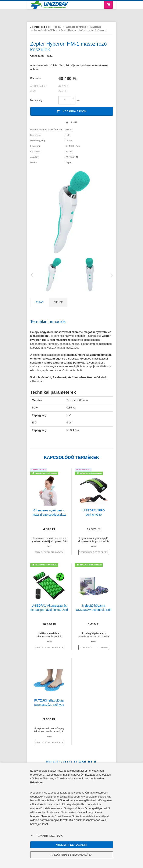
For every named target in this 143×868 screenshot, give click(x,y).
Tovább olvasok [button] (47, 836)
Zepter (69, 162)
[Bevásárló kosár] (108, 5)
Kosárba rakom (71, 111)
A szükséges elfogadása (71, 855)
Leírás (39, 302)
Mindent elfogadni (71, 845)
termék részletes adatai (49, 552)
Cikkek (58, 302)
